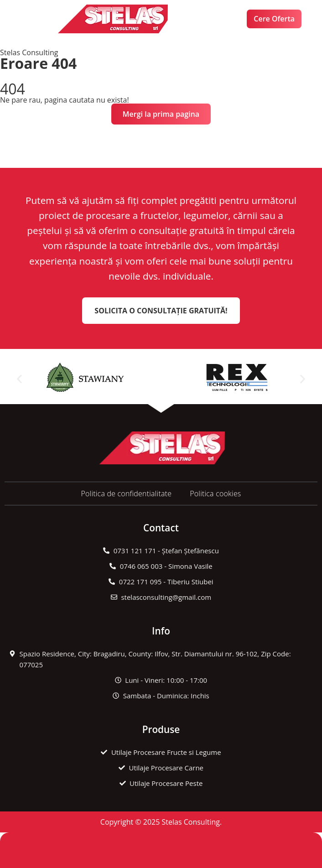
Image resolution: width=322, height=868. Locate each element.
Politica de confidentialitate (126, 494)
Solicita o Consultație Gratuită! (161, 311)
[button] (39, 19)
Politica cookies (215, 494)
